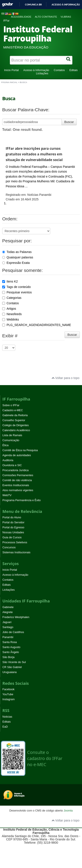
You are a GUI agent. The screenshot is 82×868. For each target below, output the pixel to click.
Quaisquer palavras (18, 257)
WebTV (7, 495)
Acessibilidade (21, 17)
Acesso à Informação (36, 70)
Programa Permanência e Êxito (22, 500)
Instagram (9, 699)
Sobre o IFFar (11, 405)
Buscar (69, 122)
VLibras (66, 17)
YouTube (8, 694)
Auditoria (8, 460)
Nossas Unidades (13, 532)
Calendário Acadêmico (16, 430)
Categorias (12, 298)
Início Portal (11, 70)
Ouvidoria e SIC (12, 465)
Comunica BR (33, 5)
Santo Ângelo (11, 652)
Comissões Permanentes (18, 475)
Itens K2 (10, 281)
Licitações (42, 73)
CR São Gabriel (12, 667)
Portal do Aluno (12, 517)
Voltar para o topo (65, 378)
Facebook (8, 689)
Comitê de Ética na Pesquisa (20, 450)
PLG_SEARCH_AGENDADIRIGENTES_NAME (37, 325)
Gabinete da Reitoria (15, 415)
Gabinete (8, 607)
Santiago (8, 627)
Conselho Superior (14, 420)
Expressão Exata (16, 263)
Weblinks (11, 319)
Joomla (68, 811)
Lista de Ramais (12, 435)
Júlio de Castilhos (13, 632)
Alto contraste (46, 17)
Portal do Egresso (13, 527)
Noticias (7, 717)
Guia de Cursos (12, 537)
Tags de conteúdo (17, 287)
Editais (73, 70)
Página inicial (9, 82)
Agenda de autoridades (17, 455)
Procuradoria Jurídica (16, 470)
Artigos (9, 309)
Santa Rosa (10, 642)
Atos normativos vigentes (18, 490)
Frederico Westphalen (16, 617)
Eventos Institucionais (16, 485)
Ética (5, 445)
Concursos (9, 547)
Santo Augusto (11, 647)
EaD (5, 727)
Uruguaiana (10, 672)
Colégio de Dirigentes (16, 425)
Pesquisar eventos (17, 292)
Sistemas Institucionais (16, 552)
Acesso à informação (66, 5)
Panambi (8, 637)
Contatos (59, 70)
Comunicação (11, 440)
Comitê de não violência (17, 480)
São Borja (8, 657)
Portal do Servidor (13, 522)
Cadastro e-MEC (13, 410)
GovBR (7, 4)
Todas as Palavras (17, 252)
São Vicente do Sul (14, 662)
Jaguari (7, 622)
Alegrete (8, 612)
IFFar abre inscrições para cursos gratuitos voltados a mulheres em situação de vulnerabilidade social (34, 154)
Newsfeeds (12, 314)
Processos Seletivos (15, 542)
